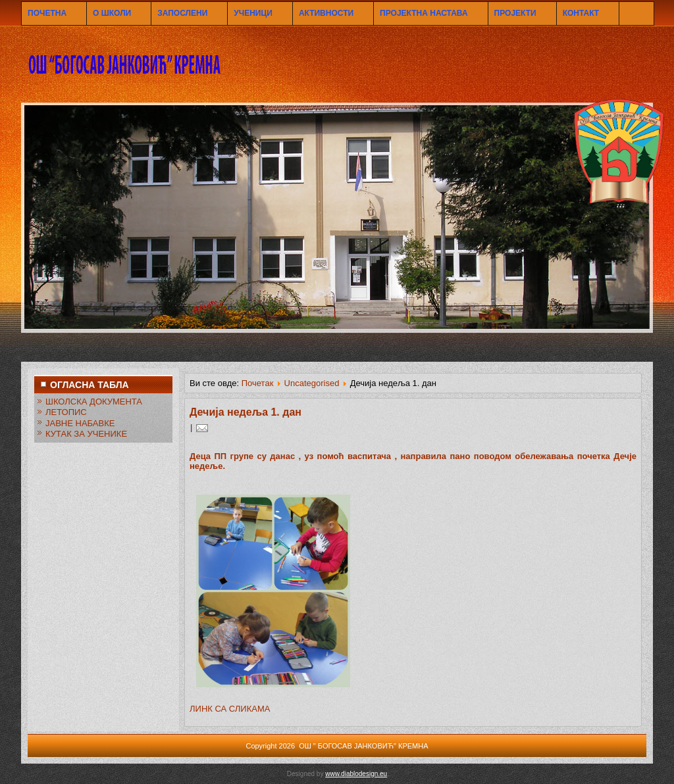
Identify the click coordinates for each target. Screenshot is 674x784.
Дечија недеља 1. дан (246, 412)
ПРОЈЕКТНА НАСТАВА (424, 13)
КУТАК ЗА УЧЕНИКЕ (86, 434)
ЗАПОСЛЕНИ (182, 13)
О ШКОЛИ (112, 13)
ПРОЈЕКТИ (515, 13)
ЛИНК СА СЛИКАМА (230, 709)
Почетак (258, 383)
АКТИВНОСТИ (326, 13)
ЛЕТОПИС (66, 412)
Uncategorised (312, 383)
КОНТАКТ (581, 13)
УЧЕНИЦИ (253, 13)
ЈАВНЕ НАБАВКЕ (80, 423)
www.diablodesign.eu (356, 774)
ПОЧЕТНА (47, 13)
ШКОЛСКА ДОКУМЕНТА (94, 402)
